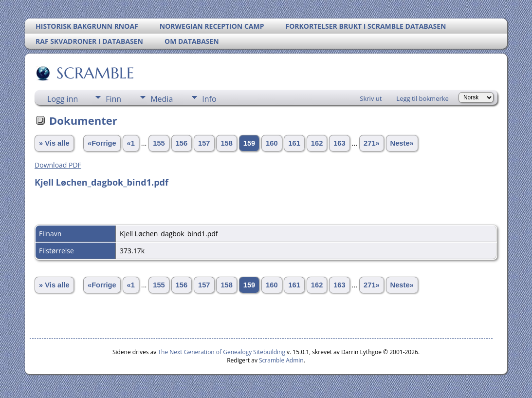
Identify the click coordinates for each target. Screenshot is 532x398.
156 (182, 143)
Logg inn (63, 99)
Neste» (402, 143)
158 (226, 143)
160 (272, 143)
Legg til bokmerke (422, 98)
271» (372, 143)
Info (209, 99)
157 (204, 143)
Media (162, 99)
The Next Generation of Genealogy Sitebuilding (221, 352)
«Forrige (102, 143)
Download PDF (58, 165)
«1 (131, 143)
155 (159, 143)
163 (339, 143)
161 (294, 143)
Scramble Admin (281, 360)
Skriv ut (371, 98)
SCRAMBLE (95, 73)
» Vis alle (54, 143)
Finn (113, 99)
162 (317, 143)
